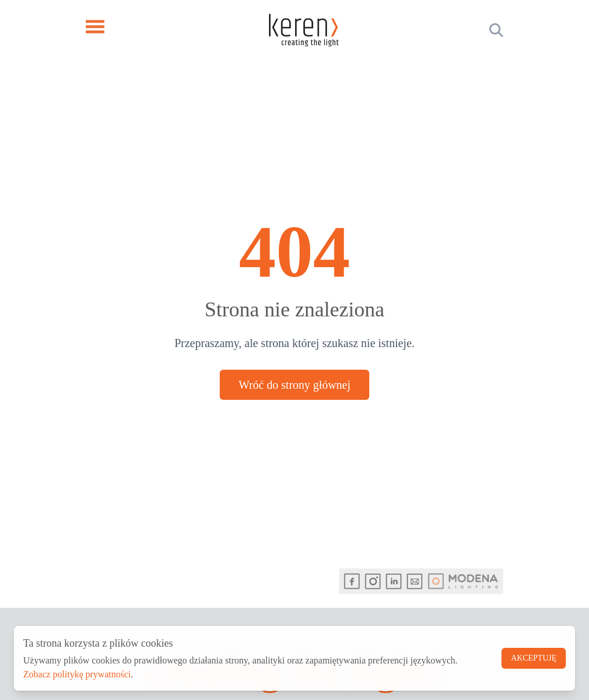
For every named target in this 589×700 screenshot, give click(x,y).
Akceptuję (534, 658)
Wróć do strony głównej (294, 385)
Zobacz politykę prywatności (77, 674)
